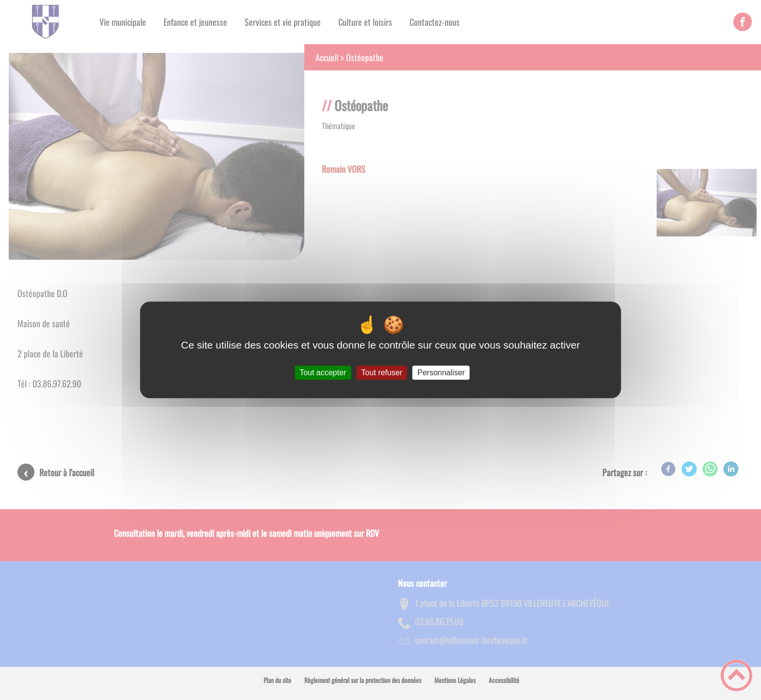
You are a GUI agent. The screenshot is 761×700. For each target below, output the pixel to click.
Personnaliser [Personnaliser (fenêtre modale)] (441, 373)
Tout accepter (323, 373)
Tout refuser (381, 373)
